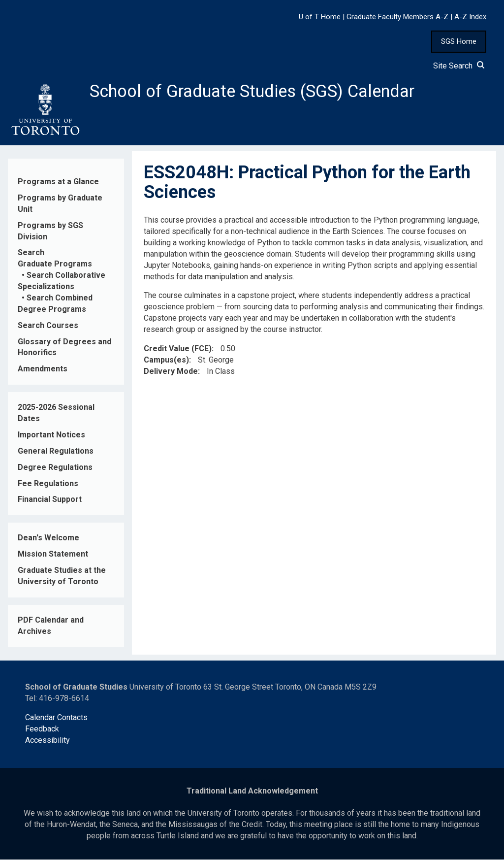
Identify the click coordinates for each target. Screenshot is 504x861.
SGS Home (459, 41)
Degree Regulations (55, 469)
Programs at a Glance (58, 183)
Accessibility (47, 742)
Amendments (43, 371)
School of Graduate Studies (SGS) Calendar (259, 92)
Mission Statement (53, 555)
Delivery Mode (171, 373)
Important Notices (51, 436)
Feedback (42, 730)
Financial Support (50, 501)
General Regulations (56, 452)
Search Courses (48, 327)
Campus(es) (166, 361)
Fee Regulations (48, 485)
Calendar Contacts (56, 719)
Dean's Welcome (48, 540)
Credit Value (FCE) (178, 350)
